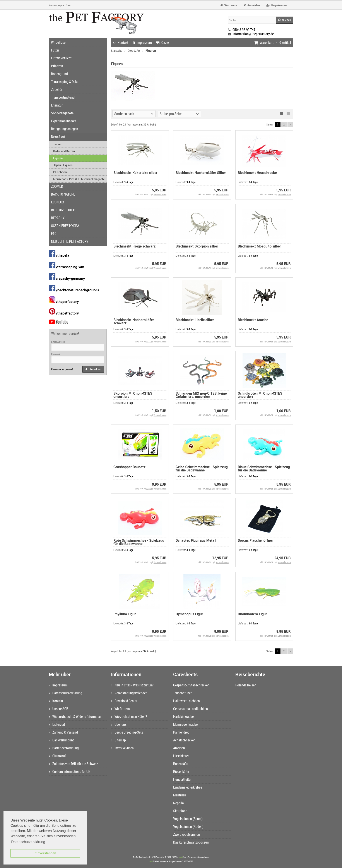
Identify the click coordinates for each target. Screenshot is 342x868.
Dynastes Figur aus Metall (196, 540)
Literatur (57, 105)
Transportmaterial (63, 97)
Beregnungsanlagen (65, 129)
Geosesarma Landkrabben (191, 709)
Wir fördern (120, 709)
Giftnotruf (57, 756)
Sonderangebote (62, 113)
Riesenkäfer (181, 772)
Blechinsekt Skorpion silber (197, 246)
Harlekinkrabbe (183, 717)
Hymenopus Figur (189, 614)
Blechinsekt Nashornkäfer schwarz (134, 321)
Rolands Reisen (246, 685)
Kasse (162, 43)
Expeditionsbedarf (63, 121)
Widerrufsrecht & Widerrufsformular (75, 717)
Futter (55, 50)
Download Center (124, 701)
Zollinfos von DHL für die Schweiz (73, 764)
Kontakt (121, 43)
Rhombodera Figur (252, 614)
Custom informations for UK (70, 772)
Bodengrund (59, 74)
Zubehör (57, 89)
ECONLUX (58, 202)
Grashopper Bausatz (129, 467)
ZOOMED (57, 186)
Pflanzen (57, 66)
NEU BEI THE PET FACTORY (70, 241)
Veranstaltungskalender (129, 693)
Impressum (142, 43)
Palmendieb (181, 732)
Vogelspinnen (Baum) (188, 819)
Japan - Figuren (63, 165)
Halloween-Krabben (186, 701)
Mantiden (180, 795)
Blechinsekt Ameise (253, 320)
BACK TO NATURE (63, 194)
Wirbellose (58, 42)
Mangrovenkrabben (186, 724)
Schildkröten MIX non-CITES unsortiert (260, 395)
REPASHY (58, 218)
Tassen (58, 144)
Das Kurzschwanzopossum (191, 842)
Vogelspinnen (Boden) (188, 827)
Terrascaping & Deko (65, 82)
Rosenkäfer (181, 764)
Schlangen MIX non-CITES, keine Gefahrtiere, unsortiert (201, 395)
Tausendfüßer (182, 693)
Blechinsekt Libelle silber (195, 320)
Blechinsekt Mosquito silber (259, 246)
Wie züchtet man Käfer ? (129, 717)
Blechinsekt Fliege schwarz (134, 246)
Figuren (58, 158)
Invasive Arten (122, 748)
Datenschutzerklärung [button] (28, 842)
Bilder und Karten (64, 151)
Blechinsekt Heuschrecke (257, 173)
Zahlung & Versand (63, 732)
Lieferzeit (57, 724)
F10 (54, 234)
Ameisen (179, 748)
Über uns (119, 724)
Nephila (178, 803)
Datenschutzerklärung (66, 693)
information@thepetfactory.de (253, 34)
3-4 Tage (129, 182)
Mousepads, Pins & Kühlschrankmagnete (79, 179)
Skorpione (180, 811)
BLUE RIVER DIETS (64, 210)
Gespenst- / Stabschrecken (191, 685)
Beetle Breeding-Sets (127, 732)
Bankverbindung (62, 740)
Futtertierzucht (61, 58)
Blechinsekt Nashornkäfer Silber (201, 173)
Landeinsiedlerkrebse (188, 787)
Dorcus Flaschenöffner (255, 540)
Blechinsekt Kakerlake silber (135, 173)
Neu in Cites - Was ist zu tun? (132, 685)
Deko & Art (58, 137)
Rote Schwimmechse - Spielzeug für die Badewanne (139, 542)
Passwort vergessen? (62, 369)
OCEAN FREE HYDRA (65, 226)
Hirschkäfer (181, 756)
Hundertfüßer (182, 779)
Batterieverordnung (64, 748)
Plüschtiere (60, 172)
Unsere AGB (59, 709)
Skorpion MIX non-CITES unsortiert (133, 395)
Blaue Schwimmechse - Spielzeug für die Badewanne (264, 468)
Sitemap (118, 740)
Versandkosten (160, 194)
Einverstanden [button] (45, 853)
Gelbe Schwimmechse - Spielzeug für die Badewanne (202, 468)
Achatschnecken (184, 740)
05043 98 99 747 (244, 30)
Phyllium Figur (125, 614)
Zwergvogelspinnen (186, 834)
